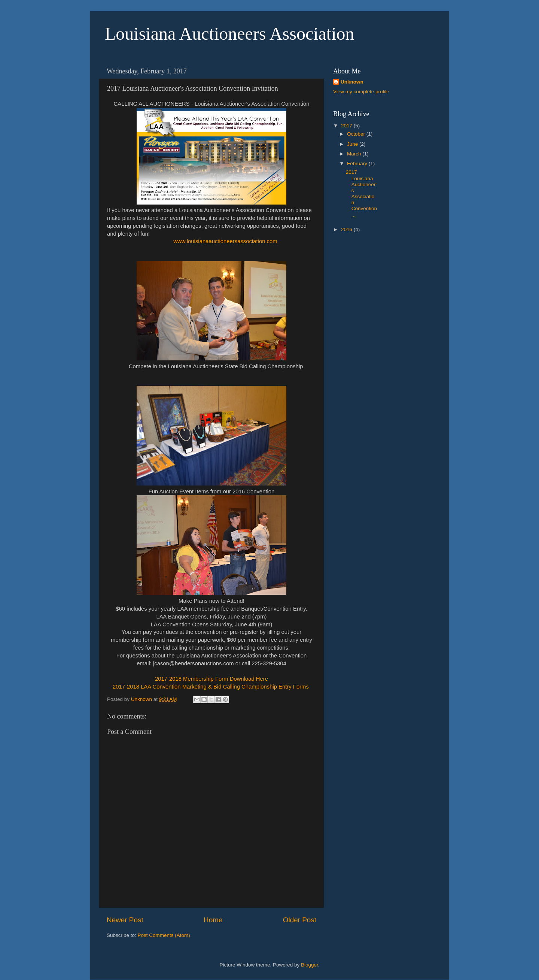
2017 (347, 126)
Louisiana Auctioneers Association (230, 34)
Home (213, 920)
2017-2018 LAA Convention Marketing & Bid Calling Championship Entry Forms (211, 687)
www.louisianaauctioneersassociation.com (225, 241)
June (353, 144)
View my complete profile (361, 92)
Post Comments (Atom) (164, 935)
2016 (347, 229)
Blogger (310, 965)
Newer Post (125, 920)
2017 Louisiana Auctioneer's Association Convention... (361, 193)
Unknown (352, 82)
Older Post (300, 920)
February (358, 164)
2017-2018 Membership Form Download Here (211, 679)
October (357, 134)
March (355, 154)
